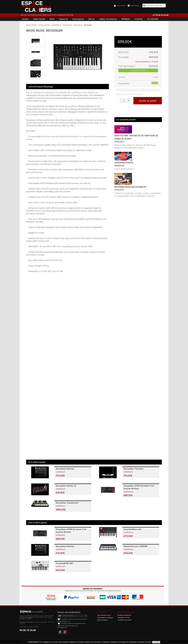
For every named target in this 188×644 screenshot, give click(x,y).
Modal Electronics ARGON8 (135, 546)
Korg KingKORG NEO (65, 563)
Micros (92, 19)
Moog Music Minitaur (65, 469)
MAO (52, 19)
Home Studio (39, 19)
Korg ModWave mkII (133, 529)
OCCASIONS (153, 19)
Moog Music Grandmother (67, 503)
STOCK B (138, 19)
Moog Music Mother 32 (66, 486)
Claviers (25, 19)
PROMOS (126, 19)
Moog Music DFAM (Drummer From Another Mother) (139, 487)
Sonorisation (78, 19)
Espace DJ (64, 19)
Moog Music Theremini (134, 469)
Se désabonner (62, 628)
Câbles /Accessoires (108, 19)
